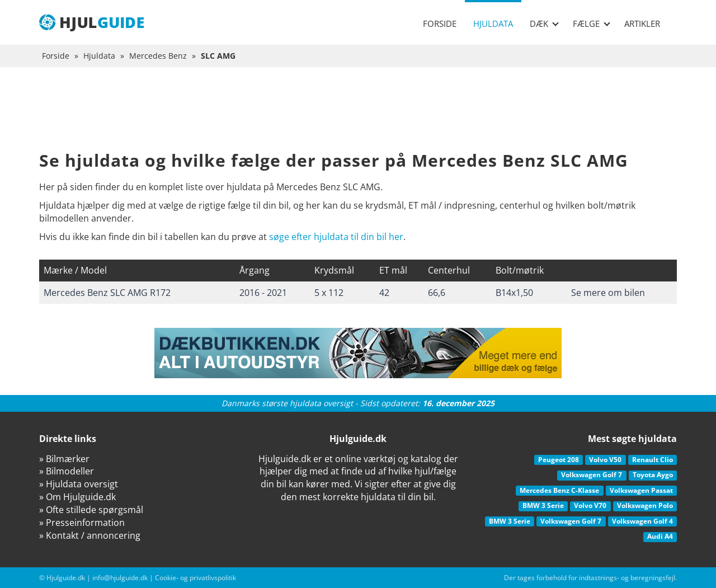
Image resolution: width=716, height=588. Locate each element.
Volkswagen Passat (641, 490)
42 (384, 293)
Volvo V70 (590, 505)
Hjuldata (493, 23)
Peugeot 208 (559, 460)
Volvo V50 (605, 460)
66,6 (437, 293)
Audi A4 (660, 536)
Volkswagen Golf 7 (592, 475)
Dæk (544, 23)
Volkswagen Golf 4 (642, 521)
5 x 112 (329, 293)
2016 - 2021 (263, 293)
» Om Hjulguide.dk (77, 497)
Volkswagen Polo (645, 505)
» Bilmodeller (67, 471)
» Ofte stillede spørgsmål (91, 510)
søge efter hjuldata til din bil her (336, 237)
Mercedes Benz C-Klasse (559, 490)
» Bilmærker (64, 459)
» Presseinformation (82, 523)
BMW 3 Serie (543, 505)
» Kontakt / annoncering (90, 535)
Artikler (642, 23)
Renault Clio (653, 460)
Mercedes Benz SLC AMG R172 (107, 293)
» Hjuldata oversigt (79, 484)
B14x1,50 (514, 293)
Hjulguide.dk (66, 578)
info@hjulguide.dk (120, 578)
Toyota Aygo (653, 475)
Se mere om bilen (608, 293)
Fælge (592, 23)
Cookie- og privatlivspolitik (196, 578)
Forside (440, 23)
